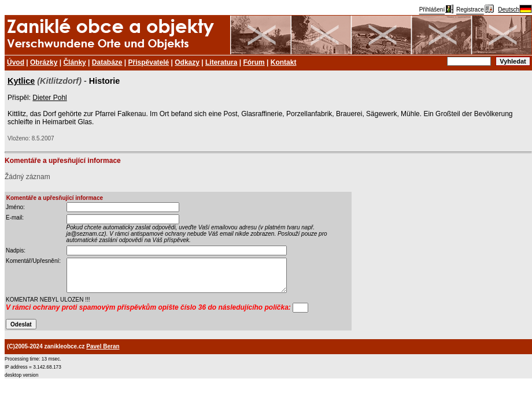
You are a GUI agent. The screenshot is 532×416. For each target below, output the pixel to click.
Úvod (16, 62)
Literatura (221, 62)
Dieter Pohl (49, 98)
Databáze (107, 62)
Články (74, 62)
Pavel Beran (103, 346)
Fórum (254, 62)
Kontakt (284, 62)
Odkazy (187, 62)
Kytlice (21, 81)
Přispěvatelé (149, 62)
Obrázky (44, 62)
